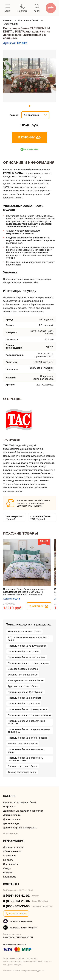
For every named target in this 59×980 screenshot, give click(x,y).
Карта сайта (10, 877)
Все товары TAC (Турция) (15, 518)
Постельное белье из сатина (24, 651)
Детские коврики (12, 815)
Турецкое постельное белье (23, 686)
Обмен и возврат (12, 851)
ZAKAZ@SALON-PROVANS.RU (18, 937)
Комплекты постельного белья (24, 631)
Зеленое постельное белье (23, 675)
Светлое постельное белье (23, 766)
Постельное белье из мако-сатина (27, 657)
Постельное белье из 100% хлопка (27, 646)
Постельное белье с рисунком (24, 698)
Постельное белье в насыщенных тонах (26, 751)
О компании (10, 856)
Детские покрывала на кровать (20, 828)
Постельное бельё (29, 20)
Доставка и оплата (13, 847)
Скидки (7, 868)
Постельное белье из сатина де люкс (28, 663)
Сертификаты (11, 864)
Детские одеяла (12, 819)
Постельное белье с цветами (24, 704)
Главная (8, 20)
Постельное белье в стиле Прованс (27, 738)
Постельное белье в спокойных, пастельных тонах (25, 759)
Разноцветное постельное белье (26, 680)
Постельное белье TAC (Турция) (40, 518)
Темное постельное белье (22, 772)
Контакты (8, 860)
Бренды (7, 872)
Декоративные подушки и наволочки (23, 811)
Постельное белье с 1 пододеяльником (29, 715)
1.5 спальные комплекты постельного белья (28, 639)
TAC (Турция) (10, 24)
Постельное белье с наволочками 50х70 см (26, 722)
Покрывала (9, 806)
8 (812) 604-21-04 (16, 901)
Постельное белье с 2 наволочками (27, 709)
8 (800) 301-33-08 (16, 906)
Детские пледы (11, 823)
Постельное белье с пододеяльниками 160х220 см (29, 731)
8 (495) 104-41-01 (16, 896)
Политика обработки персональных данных (24, 971)
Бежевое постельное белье (23, 669)
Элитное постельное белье (23, 744)
